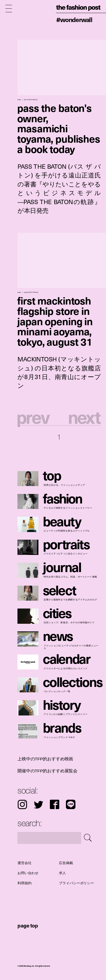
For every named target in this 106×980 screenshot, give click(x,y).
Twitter (39, 804)
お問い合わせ (28, 873)
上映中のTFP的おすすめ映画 (45, 759)
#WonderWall (74, 19)
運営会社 (24, 863)
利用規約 (24, 883)
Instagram (22, 804)
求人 (63, 873)
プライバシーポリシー (77, 883)
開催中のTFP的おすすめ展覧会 (47, 771)
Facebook (55, 804)
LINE (71, 804)
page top (28, 925)
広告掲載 (66, 863)
